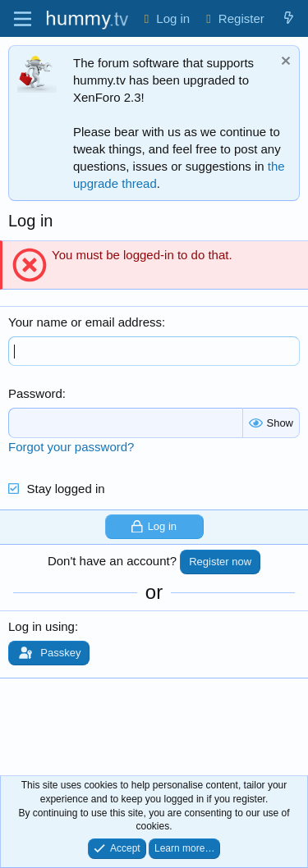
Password (35, 393)
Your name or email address (85, 322)
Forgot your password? (71, 447)
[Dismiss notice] (284, 63)
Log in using (41, 626)
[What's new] (289, 18)
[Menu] (23, 19)
